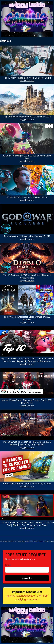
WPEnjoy (50, 541)
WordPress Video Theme (34, 541)
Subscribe (27, 578)
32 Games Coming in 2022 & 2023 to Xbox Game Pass (27, 157)
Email (8, 565)
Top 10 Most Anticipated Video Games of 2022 (27, 236)
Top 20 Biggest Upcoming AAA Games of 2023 (27, 117)
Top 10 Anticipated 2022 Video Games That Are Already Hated (27, 277)
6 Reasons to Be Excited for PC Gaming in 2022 (27, 484)
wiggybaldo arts (27, 80)
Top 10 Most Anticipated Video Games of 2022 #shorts (27, 318)
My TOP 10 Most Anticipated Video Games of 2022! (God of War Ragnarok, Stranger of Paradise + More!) (27, 361)
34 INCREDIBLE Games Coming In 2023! (27, 197)
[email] (27, 570)
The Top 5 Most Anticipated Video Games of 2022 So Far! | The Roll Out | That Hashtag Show (27, 524)
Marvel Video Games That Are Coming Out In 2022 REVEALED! (27, 402)
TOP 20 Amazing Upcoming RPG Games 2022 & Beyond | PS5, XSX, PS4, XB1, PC (27, 443)
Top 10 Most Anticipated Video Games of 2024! (27, 78)
